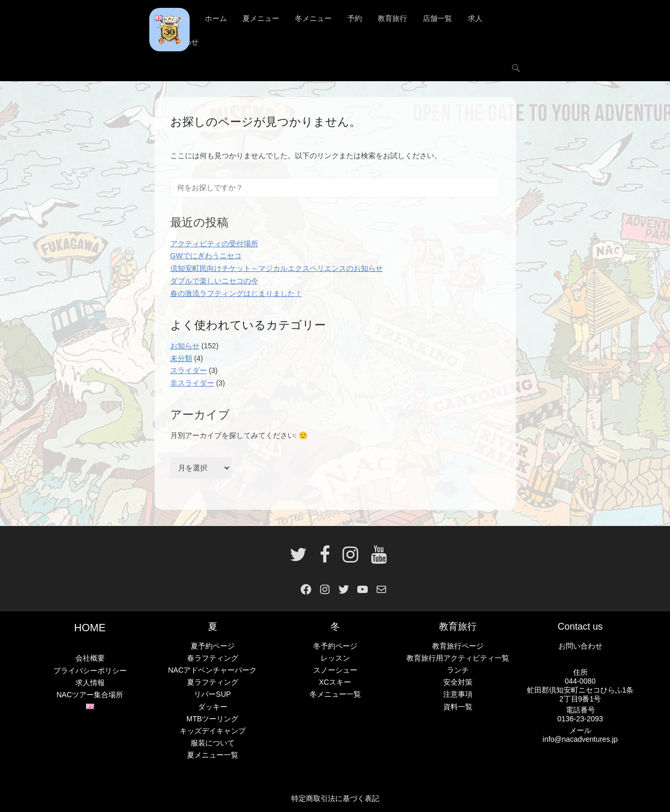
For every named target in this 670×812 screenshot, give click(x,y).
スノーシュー (335, 671)
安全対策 (458, 683)
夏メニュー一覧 (213, 755)
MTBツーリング (213, 719)
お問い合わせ (177, 42)
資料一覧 (458, 707)
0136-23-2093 (580, 719)
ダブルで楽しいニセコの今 (214, 281)
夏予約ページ (213, 646)
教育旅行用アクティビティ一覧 (458, 658)
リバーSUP (212, 695)
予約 (355, 18)
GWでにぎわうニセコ (206, 256)
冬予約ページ (335, 646)
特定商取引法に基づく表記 (335, 798)
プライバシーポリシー (90, 671)
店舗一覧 (437, 18)
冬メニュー (313, 18)
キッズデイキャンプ (213, 731)
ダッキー (213, 707)
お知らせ (185, 346)
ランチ (458, 671)
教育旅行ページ (458, 646)
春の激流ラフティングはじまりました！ (236, 293)
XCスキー (335, 683)
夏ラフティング (213, 683)
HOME (90, 628)
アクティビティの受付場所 (214, 244)
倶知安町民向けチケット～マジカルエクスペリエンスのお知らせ (277, 268)
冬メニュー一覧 (335, 695)
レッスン (335, 658)
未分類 (181, 358)
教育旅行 (392, 18)
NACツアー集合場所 (90, 695)
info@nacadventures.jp (580, 739)
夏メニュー (261, 18)
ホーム (216, 18)
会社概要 (90, 659)
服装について (213, 743)
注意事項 (458, 695)
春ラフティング (213, 658)
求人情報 (90, 683)
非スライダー (192, 383)
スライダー (189, 371)
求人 (475, 18)
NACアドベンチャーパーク (213, 671)
